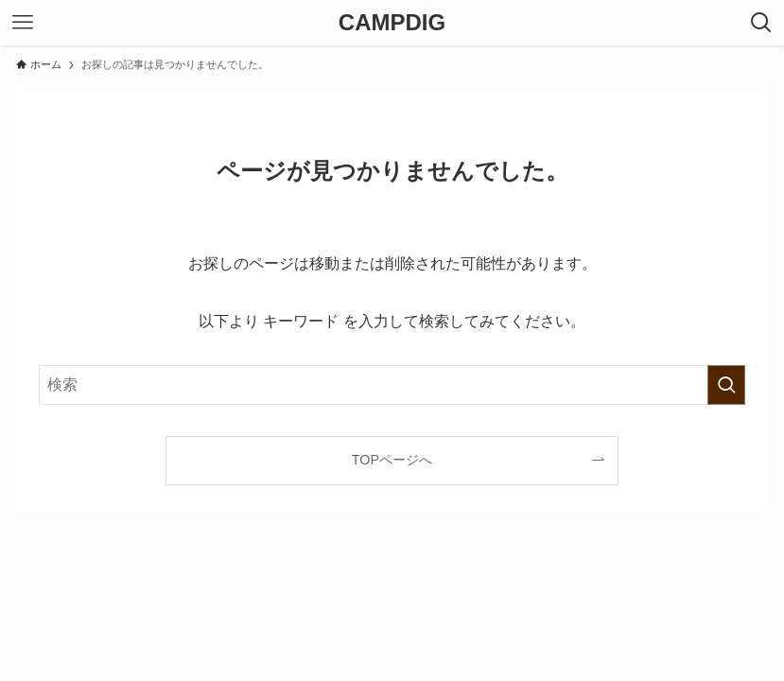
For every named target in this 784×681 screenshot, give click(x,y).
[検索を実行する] (726, 385)
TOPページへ (392, 460)
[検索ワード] (392, 385)
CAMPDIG (392, 23)
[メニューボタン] (23, 23)
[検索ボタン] (761, 23)
